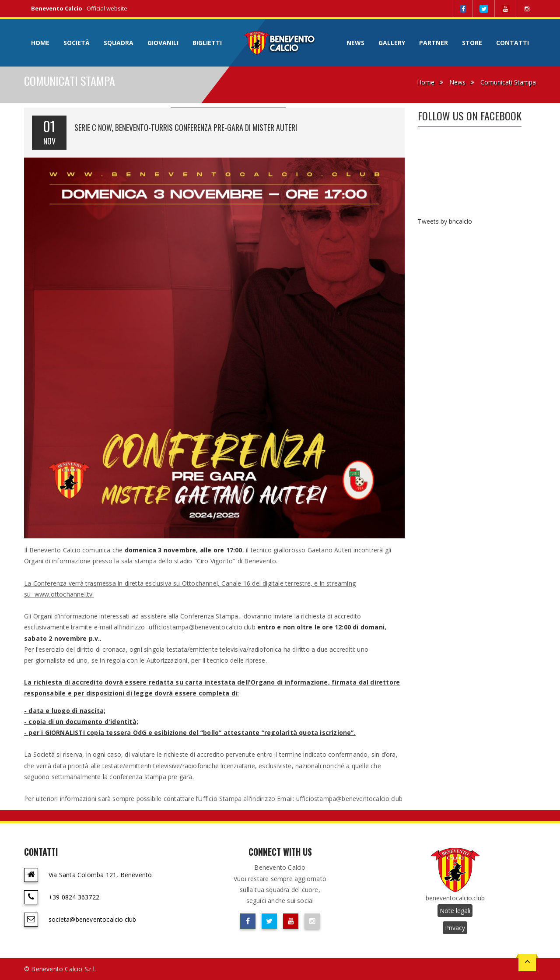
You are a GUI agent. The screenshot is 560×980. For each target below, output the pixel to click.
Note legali (455, 911)
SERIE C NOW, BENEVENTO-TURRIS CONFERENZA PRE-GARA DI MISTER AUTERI (186, 127)
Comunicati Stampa (508, 82)
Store (472, 43)
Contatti (513, 43)
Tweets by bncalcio (445, 221)
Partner (434, 43)
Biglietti (207, 43)
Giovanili (163, 43)
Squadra (119, 43)
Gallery (392, 43)
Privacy (455, 928)
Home (40, 43)
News (355, 43)
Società (77, 43)
